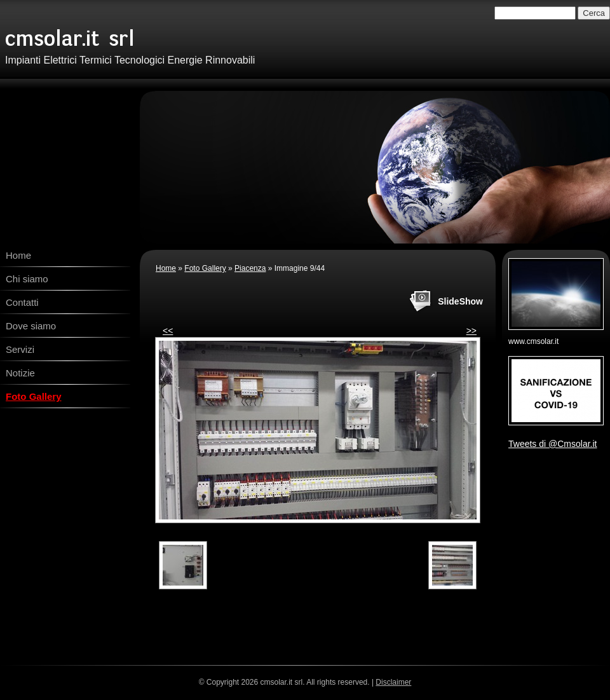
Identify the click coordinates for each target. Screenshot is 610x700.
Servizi (20, 349)
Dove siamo (31, 326)
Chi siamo (27, 279)
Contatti (22, 302)
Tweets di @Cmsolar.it (552, 444)
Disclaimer (393, 682)
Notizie (20, 373)
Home (18, 255)
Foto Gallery (34, 396)
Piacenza (250, 268)
